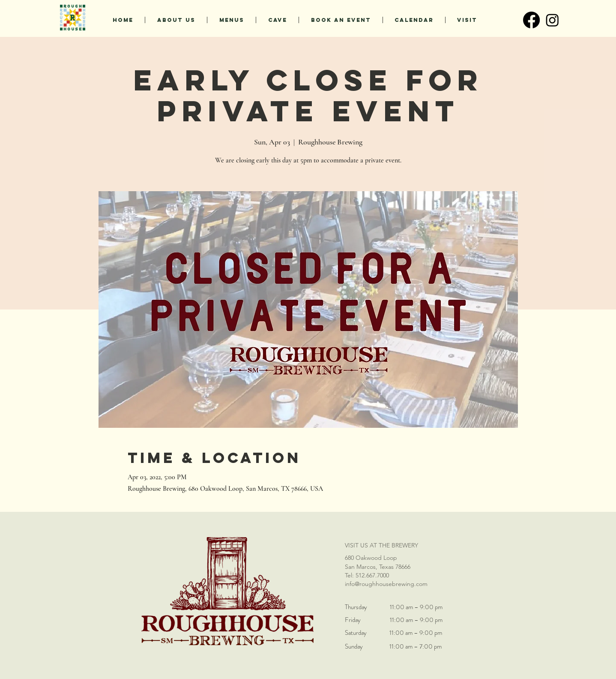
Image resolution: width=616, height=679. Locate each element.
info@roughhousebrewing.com (386, 584)
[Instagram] (552, 20)
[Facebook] (531, 20)
